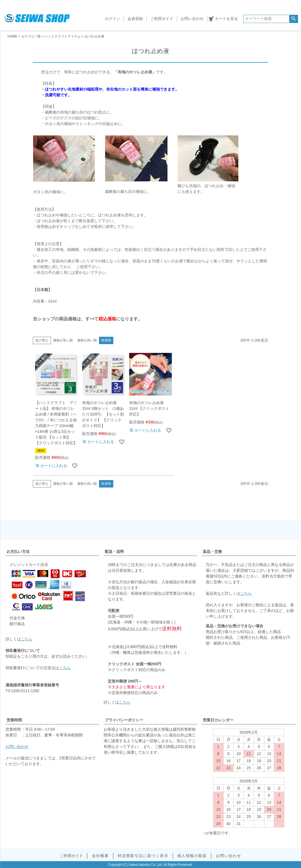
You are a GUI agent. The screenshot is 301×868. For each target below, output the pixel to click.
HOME (13, 36)
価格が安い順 (63, 340)
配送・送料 (114, 551)
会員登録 (135, 19)
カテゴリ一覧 (31, 36)
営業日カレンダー (218, 720)
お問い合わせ (192, 19)
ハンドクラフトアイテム (63, 36)
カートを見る (226, 19)
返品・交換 (212, 551)
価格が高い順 (87, 340)
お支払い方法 (18, 551)
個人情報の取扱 (192, 856)
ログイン (112, 19)
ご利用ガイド (162, 19)
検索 (293, 19)
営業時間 (14, 720)
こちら (27, 639)
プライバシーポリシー (124, 720)
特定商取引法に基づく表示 (143, 856)
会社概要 (100, 856)
